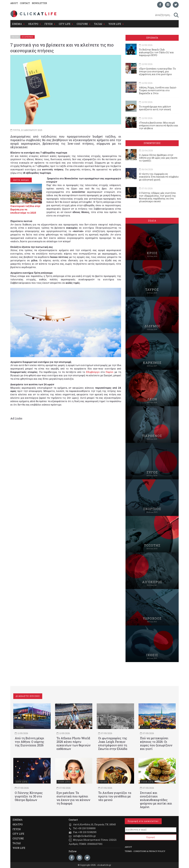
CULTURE (82, 24)
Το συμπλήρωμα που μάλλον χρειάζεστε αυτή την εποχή (155, 108)
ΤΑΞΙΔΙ (98, 24)
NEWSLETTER (39, 3)
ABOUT (14, 3)
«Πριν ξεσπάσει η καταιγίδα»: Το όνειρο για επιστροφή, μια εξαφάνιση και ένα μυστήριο (157, 71)
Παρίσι (109, 372)
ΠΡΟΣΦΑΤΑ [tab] (152, 38)
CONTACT (25, 3)
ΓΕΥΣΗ (49, 24)
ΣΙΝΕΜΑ (17, 24)
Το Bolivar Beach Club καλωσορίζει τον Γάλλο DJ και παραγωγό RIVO (156, 52)
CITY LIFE (65, 24)
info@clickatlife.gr (84, 836)
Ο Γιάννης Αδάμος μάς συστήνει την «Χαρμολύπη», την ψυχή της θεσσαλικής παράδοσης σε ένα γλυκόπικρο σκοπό (157, 197)
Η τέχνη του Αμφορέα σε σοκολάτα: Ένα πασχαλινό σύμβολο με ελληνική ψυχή (159, 177)
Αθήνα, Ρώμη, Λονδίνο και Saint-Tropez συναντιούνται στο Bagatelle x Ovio (158, 90)
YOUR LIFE (115, 24)
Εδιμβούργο (93, 372)
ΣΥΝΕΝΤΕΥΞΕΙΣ (152, 143)
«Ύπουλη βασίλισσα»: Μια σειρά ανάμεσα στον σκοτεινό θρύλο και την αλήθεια (159, 125)
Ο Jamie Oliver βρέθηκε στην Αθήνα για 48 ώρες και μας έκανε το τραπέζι (158, 158)
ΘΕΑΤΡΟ (33, 24)
